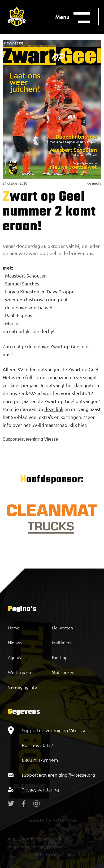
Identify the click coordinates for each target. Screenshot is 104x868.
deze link (54, 409)
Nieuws (15, 642)
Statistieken (63, 672)
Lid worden (62, 628)
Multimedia (63, 642)
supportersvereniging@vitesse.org (58, 775)
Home (14, 628)
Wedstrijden (19, 672)
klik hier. (78, 425)
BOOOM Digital (60, 855)
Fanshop (60, 657)
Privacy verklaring (40, 789)
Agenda (15, 657)
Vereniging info (22, 687)
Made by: (37, 855)
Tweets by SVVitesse (52, 820)
